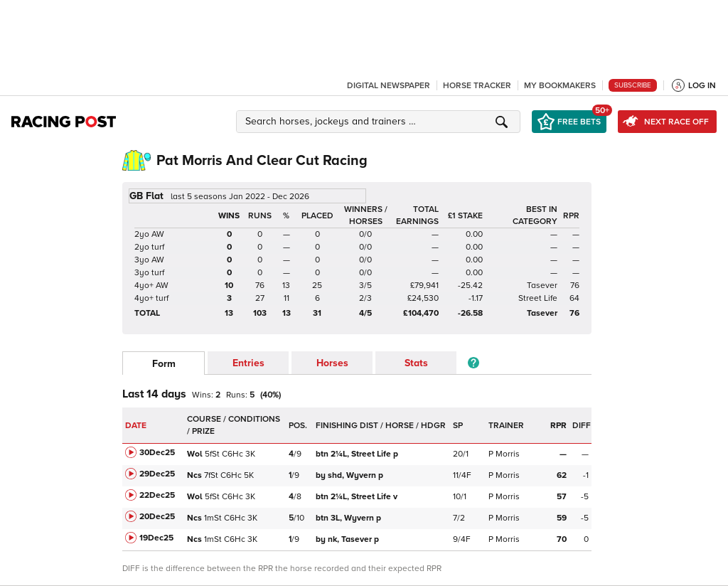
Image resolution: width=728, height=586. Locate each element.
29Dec (157, 474)
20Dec (157, 517)
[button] (380, 122)
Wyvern (349, 475)
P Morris (504, 454)
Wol (195, 454)
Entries (248, 363)
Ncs (194, 475)
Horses (332, 363)
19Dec (156, 538)
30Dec (157, 453)
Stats (416, 363)
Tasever (542, 286)
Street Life (538, 298)
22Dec (157, 495)
